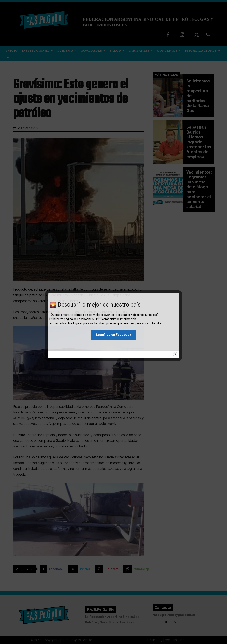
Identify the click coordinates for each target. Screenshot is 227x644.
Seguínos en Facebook (113, 335)
